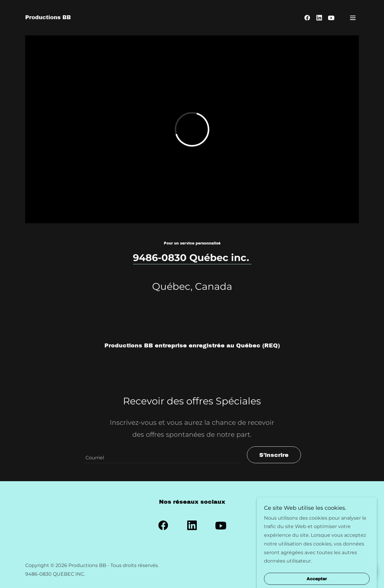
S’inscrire (274, 455)
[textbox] (161, 455)
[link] (48, 18)
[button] (353, 18)
